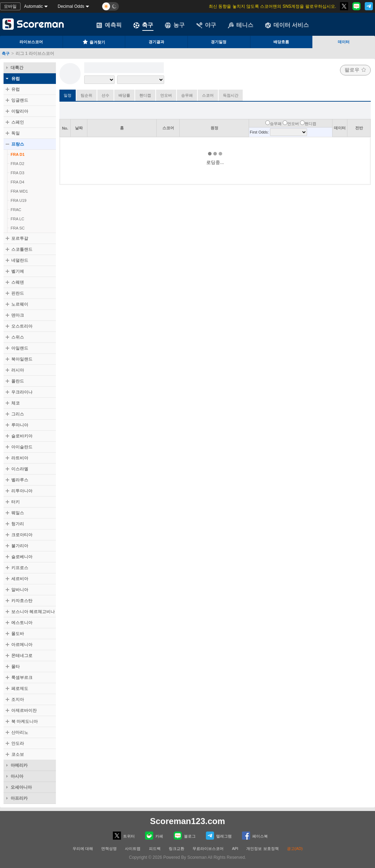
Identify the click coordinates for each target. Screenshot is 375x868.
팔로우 (355, 70)
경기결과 (156, 42)
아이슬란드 (22, 447)
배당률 (124, 95)
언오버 (166, 95)
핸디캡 (145, 95)
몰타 (16, 666)
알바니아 (20, 590)
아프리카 (19, 798)
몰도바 (18, 634)
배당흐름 (281, 42)
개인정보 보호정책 (262, 849)
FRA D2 (18, 164)
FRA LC (18, 219)
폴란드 (18, 381)
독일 (16, 133)
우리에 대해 (83, 849)
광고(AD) (295, 849)
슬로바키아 (22, 436)
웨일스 (18, 513)
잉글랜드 (20, 100)
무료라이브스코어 (208, 849)
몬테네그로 (22, 656)
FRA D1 (18, 154)
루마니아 (20, 425)
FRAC (16, 210)
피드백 (155, 849)
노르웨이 (20, 304)
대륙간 (17, 68)
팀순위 (86, 95)
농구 (175, 25)
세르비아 (20, 579)
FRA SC (18, 228)
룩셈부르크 (22, 677)
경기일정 (219, 42)
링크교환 (177, 849)
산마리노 (20, 732)
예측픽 (109, 25)
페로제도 (20, 688)
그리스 (18, 414)
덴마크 (18, 315)
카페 (154, 836)
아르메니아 (22, 645)
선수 (105, 95)
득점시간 (231, 95)
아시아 (17, 776)
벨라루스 (20, 480)
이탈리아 (20, 111)
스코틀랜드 (22, 249)
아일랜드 (20, 348)
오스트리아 (22, 326)
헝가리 (18, 524)
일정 (68, 95)
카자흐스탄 (22, 601)
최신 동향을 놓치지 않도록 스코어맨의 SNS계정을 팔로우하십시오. (272, 6)
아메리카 (19, 765)
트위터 (124, 836)
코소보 (18, 754)
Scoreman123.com (187, 821)
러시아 (18, 370)
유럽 (16, 79)
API (236, 849)
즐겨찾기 (94, 42)
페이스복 (255, 836)
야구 (206, 25)
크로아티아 (22, 535)
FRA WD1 (19, 191)
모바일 (10, 6)
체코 (16, 403)
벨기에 (18, 271)
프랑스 (18, 144)
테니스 (241, 25)
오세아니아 (21, 787)
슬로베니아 (22, 557)
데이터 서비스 (287, 25)
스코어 (208, 95)
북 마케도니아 (25, 721)
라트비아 (20, 458)
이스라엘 (20, 469)
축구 (143, 25)
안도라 (18, 743)
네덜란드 (20, 260)
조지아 (18, 699)
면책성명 (109, 849)
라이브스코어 (31, 42)
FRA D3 (18, 173)
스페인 (18, 122)
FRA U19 (19, 200)
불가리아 (20, 546)
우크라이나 (22, 392)
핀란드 (18, 293)
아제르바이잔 (24, 710)
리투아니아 (22, 491)
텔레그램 (219, 836)
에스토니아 (22, 623)
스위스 (18, 337)
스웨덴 (18, 282)
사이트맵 (133, 849)
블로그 (185, 836)
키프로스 (20, 568)
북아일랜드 (22, 359)
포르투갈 (20, 238)
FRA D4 (18, 182)
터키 (16, 502)
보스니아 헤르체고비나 (33, 612)
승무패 (187, 95)
